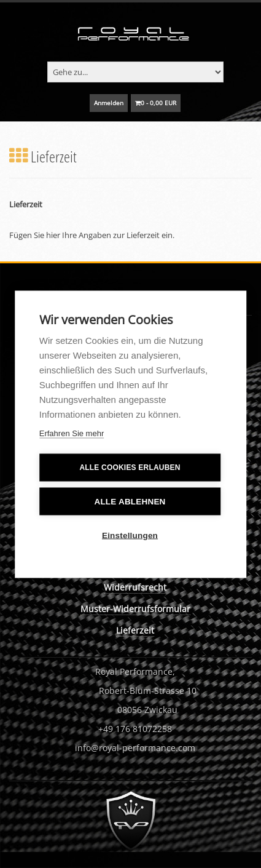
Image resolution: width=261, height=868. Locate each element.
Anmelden (109, 103)
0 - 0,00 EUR (156, 103)
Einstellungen (130, 535)
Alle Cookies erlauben (130, 468)
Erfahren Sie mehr (72, 433)
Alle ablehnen (130, 501)
